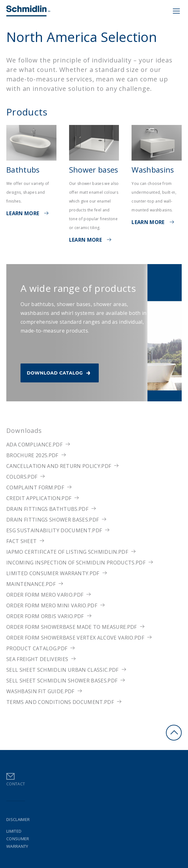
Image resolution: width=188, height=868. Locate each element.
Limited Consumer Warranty (18, 839)
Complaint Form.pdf (35, 487)
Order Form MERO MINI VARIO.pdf (52, 605)
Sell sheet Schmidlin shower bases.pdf (62, 681)
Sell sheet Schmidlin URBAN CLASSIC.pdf (62, 670)
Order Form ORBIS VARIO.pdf (45, 616)
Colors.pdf (22, 477)
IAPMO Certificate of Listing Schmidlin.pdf (67, 552)
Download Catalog (60, 372)
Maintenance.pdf (31, 584)
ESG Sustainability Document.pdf (54, 530)
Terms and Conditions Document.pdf (60, 702)
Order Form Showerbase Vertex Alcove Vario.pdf (75, 638)
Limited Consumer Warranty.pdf (53, 573)
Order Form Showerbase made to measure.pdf (72, 627)
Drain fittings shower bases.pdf (53, 520)
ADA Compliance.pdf (34, 445)
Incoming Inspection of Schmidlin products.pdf (76, 563)
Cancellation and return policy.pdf (59, 466)
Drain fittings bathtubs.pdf (47, 509)
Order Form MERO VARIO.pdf (45, 595)
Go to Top (174, 733)
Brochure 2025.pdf (32, 455)
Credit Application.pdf (39, 498)
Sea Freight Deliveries (37, 659)
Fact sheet (21, 541)
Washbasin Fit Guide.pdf (40, 691)
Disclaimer (18, 819)
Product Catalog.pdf (37, 648)
